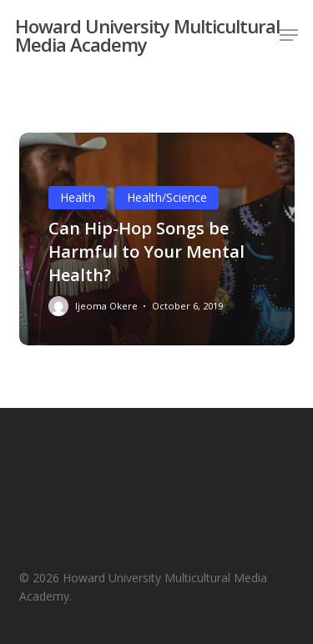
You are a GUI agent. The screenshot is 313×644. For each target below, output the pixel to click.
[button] (289, 35)
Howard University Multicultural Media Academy (147, 35)
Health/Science (167, 197)
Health (78, 197)
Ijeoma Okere (106, 306)
